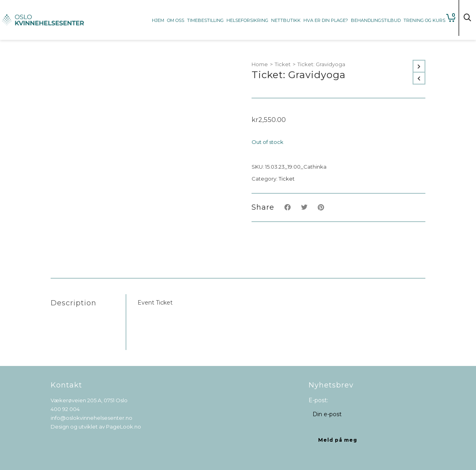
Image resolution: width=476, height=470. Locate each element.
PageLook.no (124, 427)
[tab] (88, 303)
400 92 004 (65, 409)
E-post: (318, 400)
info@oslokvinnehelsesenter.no (91, 418)
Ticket (283, 64)
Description (74, 303)
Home (260, 64)
